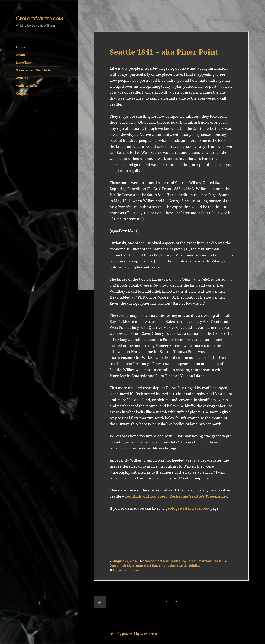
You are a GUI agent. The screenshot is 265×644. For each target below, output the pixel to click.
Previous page (100, 602)
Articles (22, 78)
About (21, 55)
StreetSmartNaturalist (205, 561)
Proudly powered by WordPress (133, 634)
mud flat (151, 566)
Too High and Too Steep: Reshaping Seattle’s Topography (176, 496)
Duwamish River (122, 566)
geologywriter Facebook (187, 508)
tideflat (194, 566)
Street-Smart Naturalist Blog (165, 561)
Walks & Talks (27, 86)
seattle (182, 566)
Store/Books (25, 63)
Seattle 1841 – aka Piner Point (164, 52)
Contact (22, 94)
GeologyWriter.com (40, 19)
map (139, 566)
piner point (167, 566)
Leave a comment (126, 570)
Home (21, 47)
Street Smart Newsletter (34, 70)
